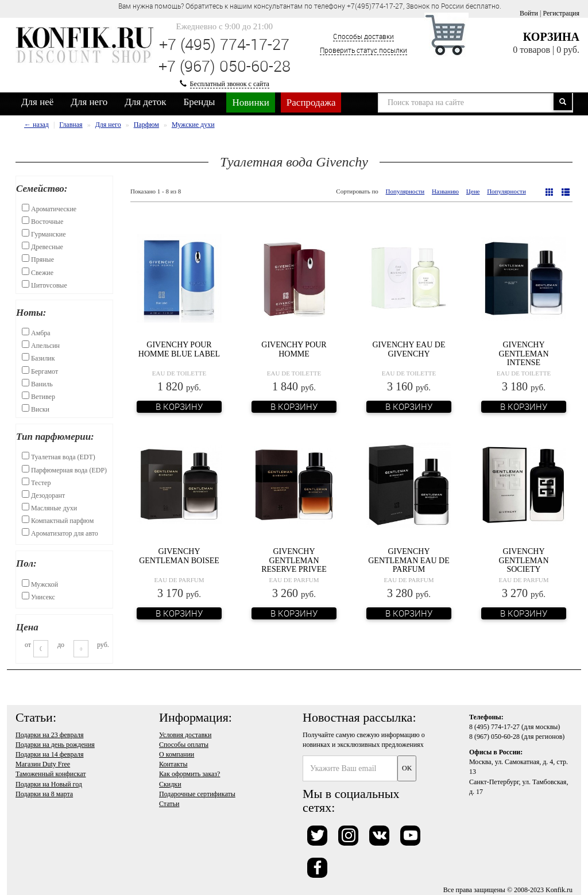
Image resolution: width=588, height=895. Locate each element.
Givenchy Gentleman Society (523, 560)
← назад (36, 125)
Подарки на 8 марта (44, 794)
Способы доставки (363, 36)
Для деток (145, 102)
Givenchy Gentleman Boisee (179, 556)
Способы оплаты (184, 745)
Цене (473, 191)
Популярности (405, 191)
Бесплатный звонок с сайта (230, 84)
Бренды (200, 102)
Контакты (173, 764)
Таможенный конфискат (51, 774)
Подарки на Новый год (49, 784)
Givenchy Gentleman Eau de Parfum (409, 560)
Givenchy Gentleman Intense (523, 354)
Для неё (37, 102)
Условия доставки (185, 735)
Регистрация (561, 13)
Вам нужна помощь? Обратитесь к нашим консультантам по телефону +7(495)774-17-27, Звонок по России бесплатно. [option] (310, 6)
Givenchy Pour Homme (294, 349)
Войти (529, 13)
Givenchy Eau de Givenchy (409, 349)
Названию (445, 191)
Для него (89, 102)
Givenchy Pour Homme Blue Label (179, 349)
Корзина (551, 37)
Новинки (250, 102)
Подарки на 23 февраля (49, 735)
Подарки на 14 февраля (49, 754)
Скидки (170, 784)
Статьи (169, 804)
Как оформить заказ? (189, 774)
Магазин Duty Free (43, 764)
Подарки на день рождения (55, 745)
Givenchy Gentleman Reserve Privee (294, 560)
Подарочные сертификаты (197, 794)
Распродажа (311, 102)
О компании (177, 754)
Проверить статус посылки (363, 50)
